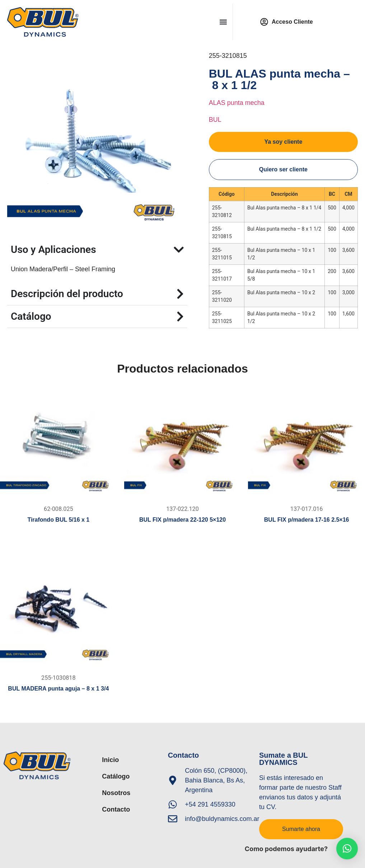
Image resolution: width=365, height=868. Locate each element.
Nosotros (116, 793)
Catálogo (116, 776)
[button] (223, 22)
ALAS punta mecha (237, 103)
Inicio (110, 760)
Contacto (116, 809)
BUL (215, 120)
